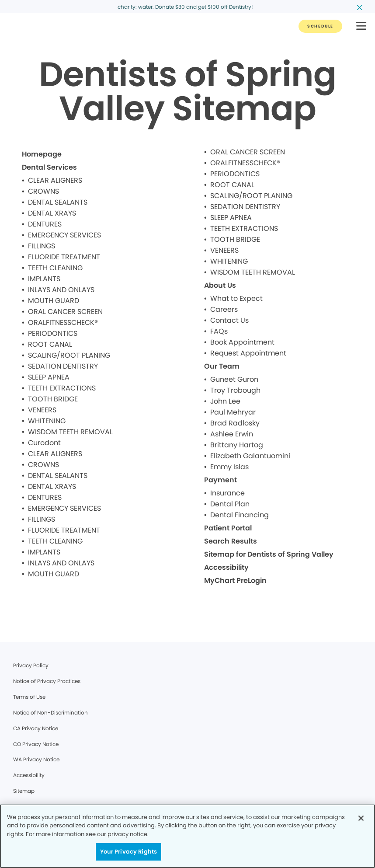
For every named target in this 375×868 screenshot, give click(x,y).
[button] (361, 26)
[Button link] (320, 26)
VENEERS (42, 410)
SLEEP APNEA (49, 377)
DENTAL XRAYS (52, 213)
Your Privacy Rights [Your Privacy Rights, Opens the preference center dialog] (128, 852)
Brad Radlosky (235, 423)
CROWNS (43, 191)
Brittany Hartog (237, 445)
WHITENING (47, 421)
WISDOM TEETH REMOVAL (70, 432)
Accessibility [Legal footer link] (29, 775)
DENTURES (45, 224)
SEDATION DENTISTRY (63, 366)
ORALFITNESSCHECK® (63, 322)
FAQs (219, 331)
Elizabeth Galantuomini (250, 456)
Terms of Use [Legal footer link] (29, 697)
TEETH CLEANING (55, 268)
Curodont (44, 443)
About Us (220, 285)
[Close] (361, 818)
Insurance (227, 493)
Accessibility (226, 567)
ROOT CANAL (50, 344)
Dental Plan (230, 504)
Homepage (42, 154)
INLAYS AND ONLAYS (61, 290)
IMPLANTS (44, 279)
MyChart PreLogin (235, 580)
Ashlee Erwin (232, 434)
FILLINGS (42, 246)
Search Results (231, 541)
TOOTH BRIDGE (53, 399)
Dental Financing (240, 515)
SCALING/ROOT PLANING (69, 355)
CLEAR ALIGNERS (55, 180)
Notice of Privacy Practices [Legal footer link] (47, 681)
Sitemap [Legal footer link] (24, 791)
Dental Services (49, 167)
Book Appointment (242, 342)
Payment (220, 480)
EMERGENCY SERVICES (64, 235)
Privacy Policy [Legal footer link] (31, 665)
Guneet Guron (234, 379)
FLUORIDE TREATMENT (64, 257)
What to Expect (236, 298)
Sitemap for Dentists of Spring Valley (269, 554)
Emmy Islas (229, 467)
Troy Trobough (235, 390)
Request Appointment (248, 353)
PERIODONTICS (53, 333)
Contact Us (229, 320)
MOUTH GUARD (54, 301)
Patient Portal (228, 528)
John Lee (225, 401)
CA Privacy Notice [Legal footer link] (36, 728)
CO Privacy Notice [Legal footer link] (36, 744)
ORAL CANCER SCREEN (65, 312)
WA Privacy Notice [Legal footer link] (36, 759)
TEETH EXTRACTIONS (62, 388)
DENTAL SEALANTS (58, 202)
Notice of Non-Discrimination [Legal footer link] (50, 713)
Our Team (222, 366)
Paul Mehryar (233, 412)
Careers (224, 309)
